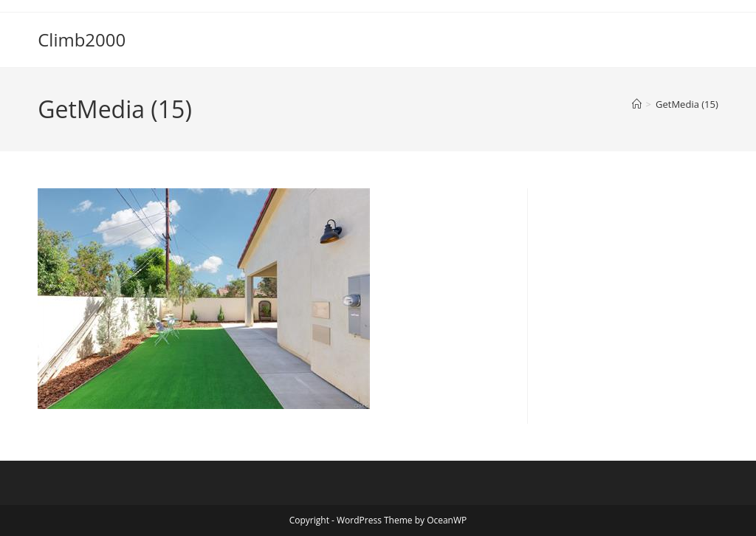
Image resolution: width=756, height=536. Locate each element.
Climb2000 (82, 39)
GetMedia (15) (687, 104)
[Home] (637, 104)
